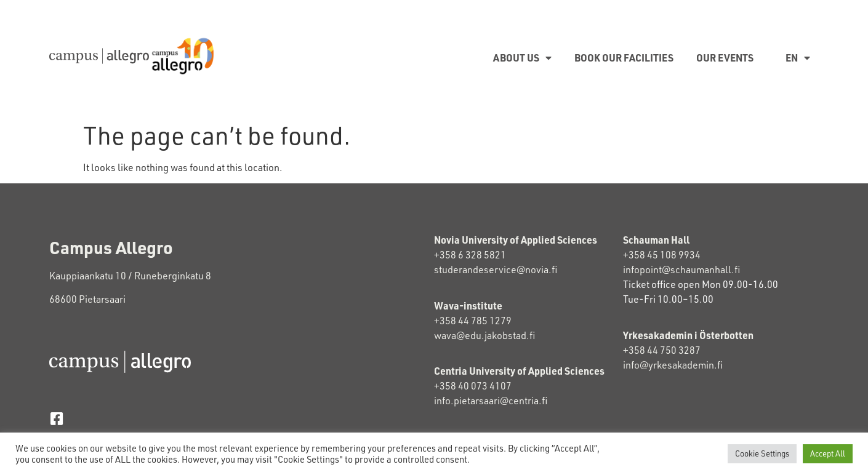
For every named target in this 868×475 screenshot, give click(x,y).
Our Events (725, 58)
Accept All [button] (828, 453)
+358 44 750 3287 (673, 350)
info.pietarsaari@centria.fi (491, 401)
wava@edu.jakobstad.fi (484, 335)
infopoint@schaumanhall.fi (681, 269)
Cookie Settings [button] (762, 453)
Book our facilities (624, 58)
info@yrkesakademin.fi (673, 365)
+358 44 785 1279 (473, 321)
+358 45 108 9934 (662, 255)
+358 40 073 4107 (473, 386)
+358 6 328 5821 (470, 255)
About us (522, 58)
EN (798, 58)
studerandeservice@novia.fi (496, 269)
